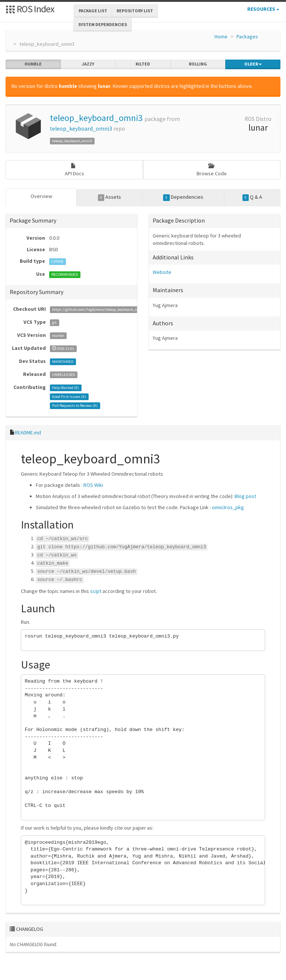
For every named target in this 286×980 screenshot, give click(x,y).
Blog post (245, 496)
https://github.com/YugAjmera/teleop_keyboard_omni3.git (101, 309)
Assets (110, 197)
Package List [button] (93, 11)
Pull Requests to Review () (75, 406)
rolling (198, 64)
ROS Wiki (93, 485)
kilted (143, 64)
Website (162, 272)
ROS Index (30, 9)
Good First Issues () (69, 397)
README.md (28, 432)
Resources (263, 9)
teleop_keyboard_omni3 (96, 118)
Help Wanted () (66, 388)
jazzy (88, 64)
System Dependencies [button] (103, 24)
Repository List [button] (135, 11)
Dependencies (183, 197)
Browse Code (212, 170)
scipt (96, 591)
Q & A (252, 197)
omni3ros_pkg (228, 507)
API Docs (74, 170)
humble (33, 64)
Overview (41, 196)
